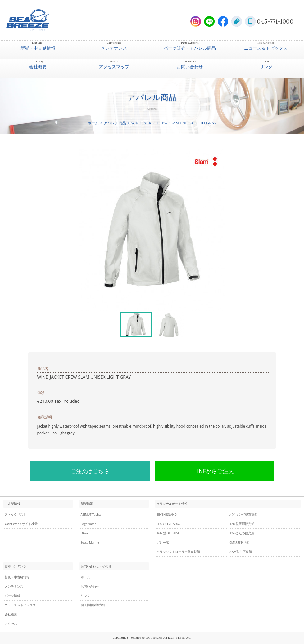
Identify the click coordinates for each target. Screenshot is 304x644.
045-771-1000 (275, 21)
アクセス (11, 624)
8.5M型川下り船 (241, 552)
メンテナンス (14, 586)
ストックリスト (16, 515)
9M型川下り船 (239, 542)
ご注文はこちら (90, 471)
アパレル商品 (115, 123)
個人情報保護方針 (93, 605)
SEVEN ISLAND (166, 515)
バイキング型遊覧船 (243, 515)
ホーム (93, 123)
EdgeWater (88, 524)
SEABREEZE (39, 20)
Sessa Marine (90, 542)
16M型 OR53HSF (168, 533)
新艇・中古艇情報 (17, 577)
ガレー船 (163, 542)
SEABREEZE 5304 (168, 524)
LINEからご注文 (214, 471)
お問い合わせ (90, 586)
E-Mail (237, 21)
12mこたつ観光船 (242, 533)
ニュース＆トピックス (20, 605)
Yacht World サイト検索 (21, 524)
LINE (209, 21)
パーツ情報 (12, 596)
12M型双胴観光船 (242, 524)
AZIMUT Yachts (91, 515)
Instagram (196, 21)
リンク (85, 596)
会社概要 (11, 614)
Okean (85, 533)
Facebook (223, 21)
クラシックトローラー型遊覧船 (178, 552)
